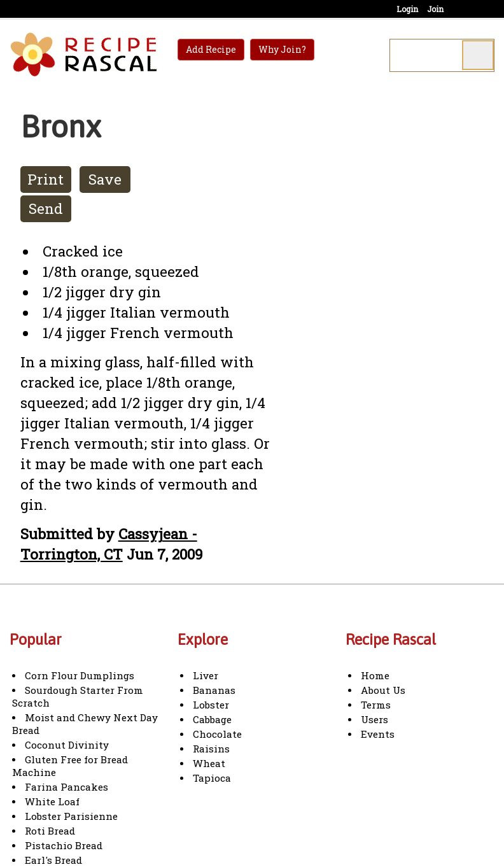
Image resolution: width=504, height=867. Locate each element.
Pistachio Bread (64, 845)
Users (374, 719)
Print (45, 179)
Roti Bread (50, 831)
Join (435, 9)
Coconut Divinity (67, 745)
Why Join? (282, 49)
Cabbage (212, 719)
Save (105, 179)
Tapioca (212, 778)
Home (375, 675)
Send (46, 208)
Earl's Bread (53, 860)
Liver (206, 675)
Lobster (211, 705)
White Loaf (52, 801)
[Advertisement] (397, 312)
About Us (383, 690)
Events (378, 734)
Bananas (214, 690)
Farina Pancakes (66, 787)
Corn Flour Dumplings (80, 675)
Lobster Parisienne (71, 816)
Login (407, 9)
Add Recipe (211, 49)
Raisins (211, 749)
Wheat (209, 763)
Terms (376, 705)
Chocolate (217, 734)
